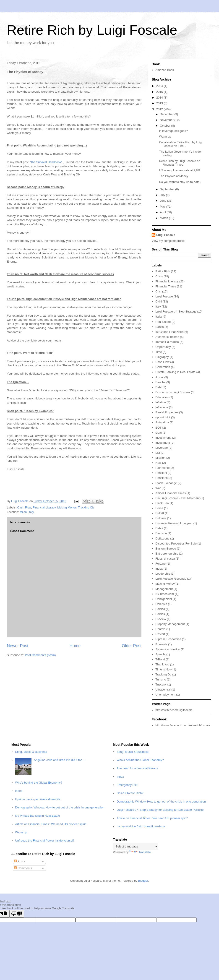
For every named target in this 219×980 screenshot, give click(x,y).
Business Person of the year (174, 523)
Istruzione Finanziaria (169, 332)
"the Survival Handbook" (46, 162)
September (168, 189)
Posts (20, 861)
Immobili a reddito (167, 342)
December (167, 114)
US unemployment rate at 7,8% (180, 170)
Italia (158, 317)
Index (159, 569)
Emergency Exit (127, 785)
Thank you (162, 664)
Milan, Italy (27, 512)
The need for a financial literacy (137, 768)
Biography (162, 357)
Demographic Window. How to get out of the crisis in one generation (60, 807)
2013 (160, 103)
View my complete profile (168, 241)
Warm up (165, 137)
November (167, 120)
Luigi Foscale (166, 235)
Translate (140, 852)
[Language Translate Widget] (136, 846)
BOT (158, 428)
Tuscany (161, 684)
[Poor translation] (17, 914)
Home (75, 646)
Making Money (67, 507)
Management (164, 589)
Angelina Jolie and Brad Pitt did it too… (59, 760)
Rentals (160, 629)
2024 (160, 86)
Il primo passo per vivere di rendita (38, 799)
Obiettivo (161, 604)
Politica (160, 609)
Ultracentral (163, 689)
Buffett (160, 513)
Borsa (159, 508)
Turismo (161, 679)
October (166, 126)
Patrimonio (162, 468)
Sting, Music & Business (31, 752)
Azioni (159, 377)
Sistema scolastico (168, 649)
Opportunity (163, 347)
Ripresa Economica (168, 639)
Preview (161, 619)
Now (158, 463)
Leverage (162, 448)
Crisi (158, 291)
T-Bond (160, 659)
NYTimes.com (165, 594)
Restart (160, 634)
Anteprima (162, 422)
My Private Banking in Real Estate (38, 816)
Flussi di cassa (165, 559)
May (163, 207)
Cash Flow (24, 507)
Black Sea (162, 503)
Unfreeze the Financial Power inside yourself (44, 841)
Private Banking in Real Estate (175, 372)
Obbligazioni (164, 599)
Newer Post (18, 646)
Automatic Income (167, 337)
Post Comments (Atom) (40, 655)
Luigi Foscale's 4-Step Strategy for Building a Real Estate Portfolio (160, 810)
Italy (158, 306)
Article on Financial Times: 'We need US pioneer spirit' (51, 824)
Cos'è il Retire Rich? (130, 793)
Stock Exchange (166, 483)
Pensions (161, 478)
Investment (163, 443)
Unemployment (165, 695)
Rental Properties (167, 412)
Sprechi (160, 654)
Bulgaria (161, 518)
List (158, 453)
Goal (158, 433)
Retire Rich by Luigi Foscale (92, 30)
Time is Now (163, 669)
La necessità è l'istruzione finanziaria (141, 826)
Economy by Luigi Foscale (173, 392)
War (158, 488)
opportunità (163, 417)
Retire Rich (163, 271)
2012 (160, 109)
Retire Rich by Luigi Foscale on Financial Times (180, 163)
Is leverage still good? (173, 131)
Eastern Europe (166, 549)
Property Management (170, 624)
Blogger (143, 881)
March (164, 218)
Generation (163, 367)
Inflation (161, 402)
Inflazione (162, 407)
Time (159, 352)
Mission (160, 458)
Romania (161, 644)
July (163, 195)
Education (162, 397)
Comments (23, 868)
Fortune (160, 564)
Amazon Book (165, 70)
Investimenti (163, 438)
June (164, 201)
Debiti (159, 528)
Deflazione (162, 538)
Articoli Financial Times (171, 493)
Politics (160, 614)
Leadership (163, 574)
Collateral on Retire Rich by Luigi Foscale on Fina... (181, 144)
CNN (159, 301)
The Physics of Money (174, 176)
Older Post (132, 646)
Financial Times (166, 286)
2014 (160, 98)
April (163, 212)
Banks (159, 327)
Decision (161, 533)
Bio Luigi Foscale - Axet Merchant (177, 498)
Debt (158, 387)
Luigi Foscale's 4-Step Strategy (176, 311)
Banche (160, 382)
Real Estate (163, 322)
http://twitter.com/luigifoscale (174, 710)
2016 (160, 92)
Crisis (159, 276)
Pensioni (161, 473)
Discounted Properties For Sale (176, 543)
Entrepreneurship (167, 554)
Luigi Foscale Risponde (171, 579)
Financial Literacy (44, 507)
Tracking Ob (86, 507)
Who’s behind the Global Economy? (39, 783)
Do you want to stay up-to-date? (180, 182)
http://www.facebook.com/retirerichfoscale (183, 725)
